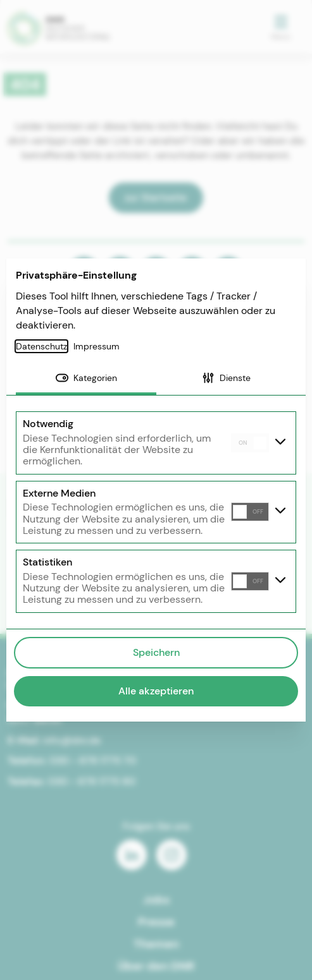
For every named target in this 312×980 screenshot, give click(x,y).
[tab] (86, 379)
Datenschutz (41, 346)
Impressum (97, 346)
